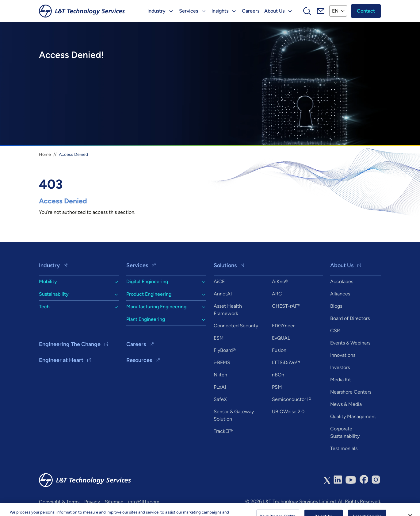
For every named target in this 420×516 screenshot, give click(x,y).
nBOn (278, 375)
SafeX (220, 399)
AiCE (219, 281)
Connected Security (236, 326)
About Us (342, 265)
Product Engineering (149, 294)
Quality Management (353, 416)
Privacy (92, 502)
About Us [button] (274, 11)
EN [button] (335, 11)
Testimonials (344, 448)
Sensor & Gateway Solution (234, 415)
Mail (321, 11)
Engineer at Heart (61, 360)
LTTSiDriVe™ (286, 362)
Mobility (48, 281)
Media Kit (341, 380)
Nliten (220, 375)
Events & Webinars (350, 343)
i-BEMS (222, 362)
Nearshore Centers (351, 392)
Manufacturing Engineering (156, 307)
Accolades (342, 281)
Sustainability (54, 294)
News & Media (346, 404)
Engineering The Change (70, 344)
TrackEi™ (224, 431)
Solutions (225, 265)
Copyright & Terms (59, 502)
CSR (335, 331)
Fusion (279, 350)
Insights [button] (220, 11)
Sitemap (114, 502)
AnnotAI (223, 294)
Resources (139, 360)
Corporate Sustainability (345, 432)
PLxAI (220, 387)
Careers (251, 11)
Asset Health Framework (228, 310)
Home (45, 154)
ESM (219, 338)
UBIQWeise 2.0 (288, 412)
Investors (340, 367)
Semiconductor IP (292, 399)
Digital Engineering (147, 281)
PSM (277, 387)
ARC (277, 294)
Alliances (340, 294)
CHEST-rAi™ (286, 306)
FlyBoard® (225, 350)
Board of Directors (350, 318)
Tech (44, 307)
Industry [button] (157, 11)
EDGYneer (283, 326)
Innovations (343, 355)
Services (137, 265)
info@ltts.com (144, 502)
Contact (366, 11)
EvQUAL (281, 338)
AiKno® (280, 281)
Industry (49, 265)
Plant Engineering (146, 319)
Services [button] (189, 11)
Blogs (336, 306)
